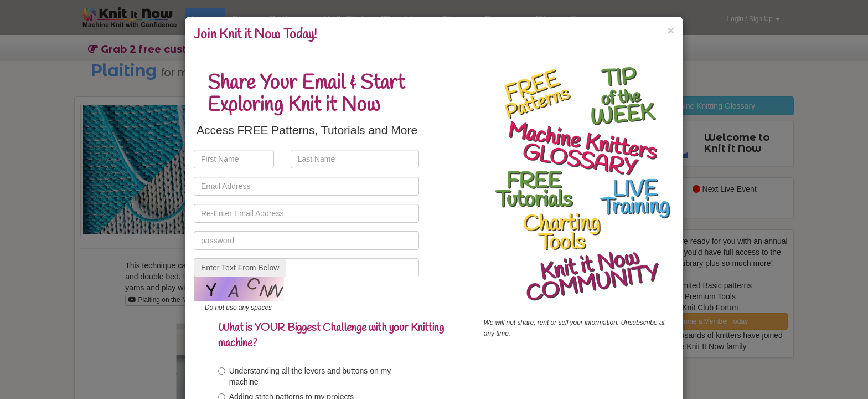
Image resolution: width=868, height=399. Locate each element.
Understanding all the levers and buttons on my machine (305, 376)
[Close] (671, 30)
